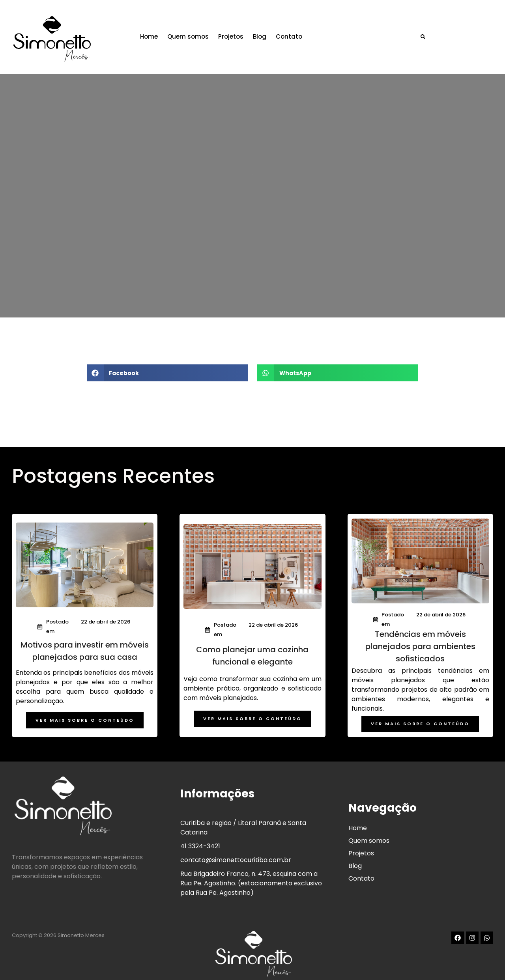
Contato (298, 35)
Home (158, 35)
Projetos (239, 35)
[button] (434, 35)
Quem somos (197, 35)
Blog (268, 35)
